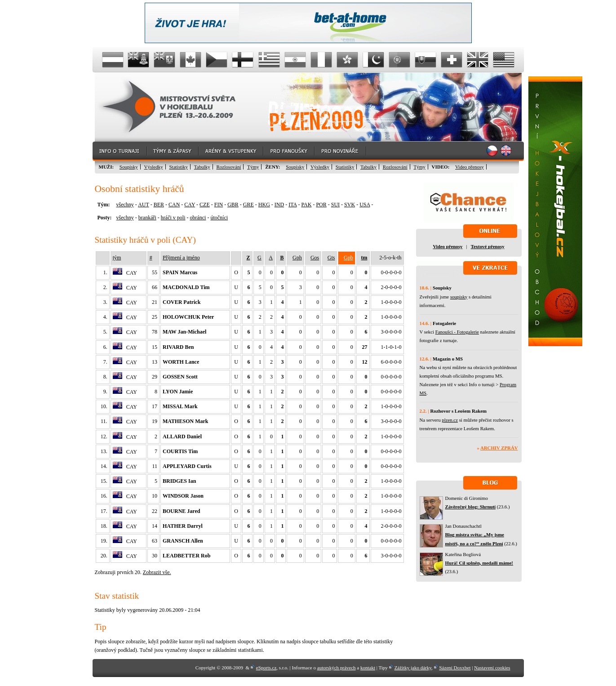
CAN (174, 205)
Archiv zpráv (499, 448)
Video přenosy (470, 167)
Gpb (348, 258)
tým (117, 258)
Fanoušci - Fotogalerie (457, 332)
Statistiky (179, 167)
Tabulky (202, 167)
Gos (315, 258)
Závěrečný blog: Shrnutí (471, 507)
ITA (292, 205)
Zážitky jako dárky (413, 668)
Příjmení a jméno (181, 258)
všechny (125, 205)
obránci (198, 218)
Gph (297, 258)
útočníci (219, 218)
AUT (143, 205)
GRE (248, 205)
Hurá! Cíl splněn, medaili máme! (479, 563)
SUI (335, 205)
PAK (307, 205)
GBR (233, 205)
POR (321, 205)
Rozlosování (228, 167)
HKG (264, 205)
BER (159, 205)
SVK (350, 205)
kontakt (368, 668)
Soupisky (129, 167)
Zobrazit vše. (157, 572)
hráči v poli (173, 218)
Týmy (253, 167)
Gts (331, 258)
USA (365, 205)
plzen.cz (450, 420)
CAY (190, 205)
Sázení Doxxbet (455, 668)
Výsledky (154, 167)
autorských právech (337, 668)
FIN (219, 205)
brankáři (147, 218)
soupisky (459, 297)
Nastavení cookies (492, 668)
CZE (205, 205)
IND (279, 205)
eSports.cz (266, 668)
